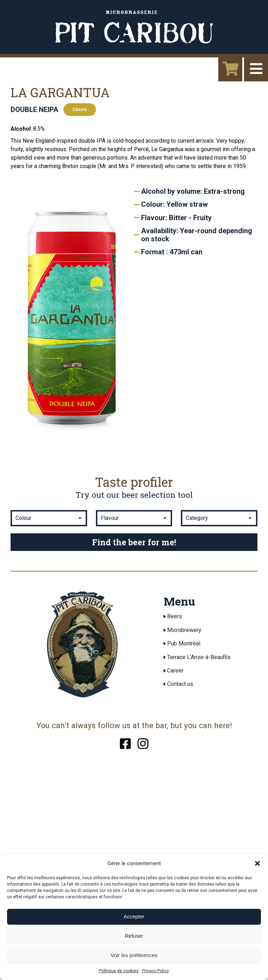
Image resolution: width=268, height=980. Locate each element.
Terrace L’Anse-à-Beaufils (199, 657)
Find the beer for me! (134, 542)
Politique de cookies (119, 971)
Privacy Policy (156, 971)
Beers (175, 616)
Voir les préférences (134, 955)
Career (175, 671)
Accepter (134, 916)
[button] (257, 863)
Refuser (134, 936)
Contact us (180, 684)
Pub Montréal (184, 643)
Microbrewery (184, 630)
